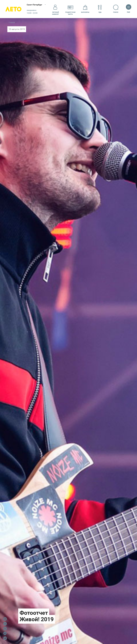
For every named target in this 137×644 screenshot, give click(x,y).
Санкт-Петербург (34, 5)
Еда (100, 9)
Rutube (5, 629)
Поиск (116, 9)
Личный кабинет (56, 9)
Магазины (85, 9)
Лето (13, 9)
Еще (129, 9)
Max (5, 619)
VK (5, 624)
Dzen (5, 633)
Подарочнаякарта (70, 9)
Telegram (5, 638)
